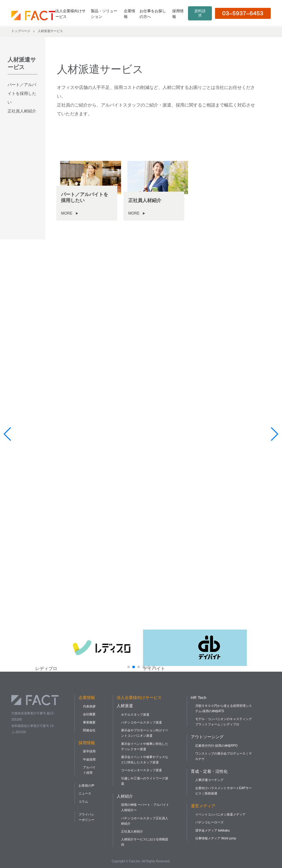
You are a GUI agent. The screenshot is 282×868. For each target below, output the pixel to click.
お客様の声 (86, 786)
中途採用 (89, 759)
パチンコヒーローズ (209, 822)
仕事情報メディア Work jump (216, 838)
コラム (83, 802)
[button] (129, 667)
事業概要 (89, 722)
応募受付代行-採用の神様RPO (216, 746)
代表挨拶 (89, 706)
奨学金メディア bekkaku (213, 830)
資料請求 (200, 13)
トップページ (21, 31)
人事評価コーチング (209, 780)
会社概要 (89, 714)
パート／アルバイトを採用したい (22, 93)
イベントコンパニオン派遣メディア (220, 814)
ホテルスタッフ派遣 (135, 715)
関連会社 (89, 730)
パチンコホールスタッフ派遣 (141, 722)
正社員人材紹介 (22, 111)
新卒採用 (89, 751)
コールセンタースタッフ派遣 (141, 770)
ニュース (85, 793)
